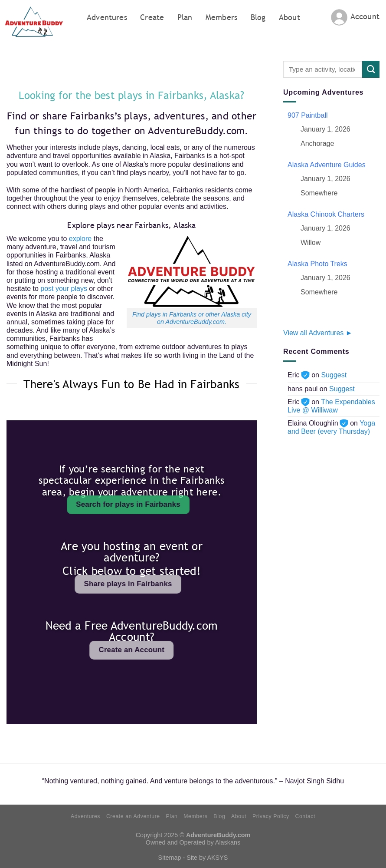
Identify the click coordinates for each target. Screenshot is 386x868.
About (289, 17)
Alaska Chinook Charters (326, 214)
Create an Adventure (133, 816)
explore (80, 239)
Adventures (107, 17)
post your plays (64, 289)
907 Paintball (308, 115)
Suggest (334, 375)
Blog (258, 17)
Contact (305, 816)
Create (152, 17)
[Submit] (371, 69)
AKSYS (217, 858)
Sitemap (170, 858)
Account (365, 16)
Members (221, 17)
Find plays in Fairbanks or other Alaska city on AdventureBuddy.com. (192, 318)
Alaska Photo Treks (317, 264)
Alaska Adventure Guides (327, 165)
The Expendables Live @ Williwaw (331, 406)
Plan (185, 17)
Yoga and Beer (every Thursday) (331, 427)
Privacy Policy (271, 816)
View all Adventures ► (318, 333)
